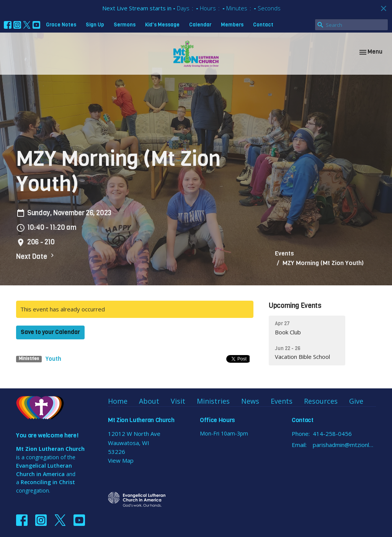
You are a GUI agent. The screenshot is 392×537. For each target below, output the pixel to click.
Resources (321, 401)
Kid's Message (162, 25)
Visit (178, 401)
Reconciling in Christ (48, 482)
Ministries (213, 401)
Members (232, 25)
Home (118, 401)
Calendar (200, 25)
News (250, 401)
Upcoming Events (295, 306)
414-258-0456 (332, 434)
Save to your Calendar (50, 332)
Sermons (125, 25)
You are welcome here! (47, 435)
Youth (53, 359)
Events (284, 253)
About (149, 401)
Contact (263, 25)
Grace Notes (61, 25)
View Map (121, 460)
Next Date (36, 256)
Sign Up (95, 25)
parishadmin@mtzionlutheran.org (344, 445)
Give (356, 401)
